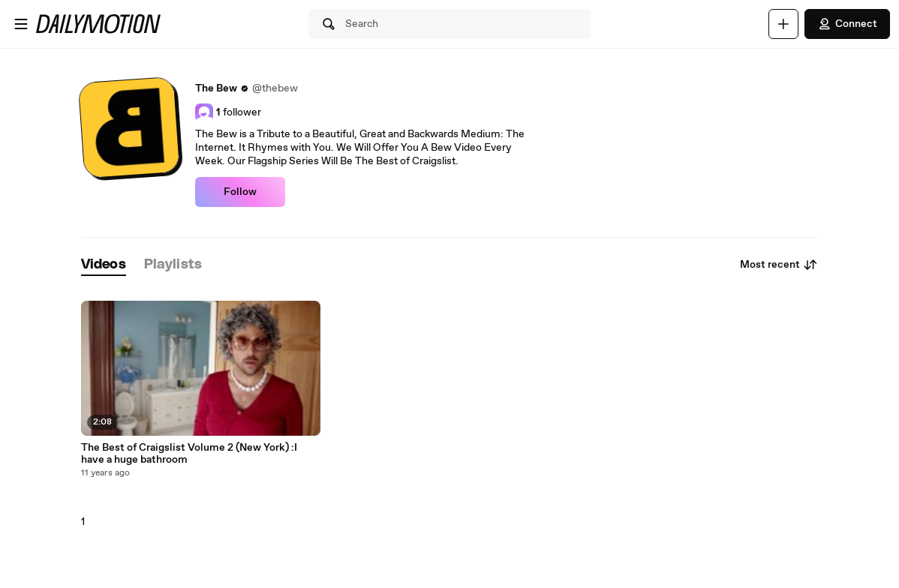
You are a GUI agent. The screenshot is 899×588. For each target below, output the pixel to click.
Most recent (779, 265)
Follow (240, 192)
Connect (847, 24)
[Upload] (783, 24)
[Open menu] (21, 24)
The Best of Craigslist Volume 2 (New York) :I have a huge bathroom (189, 454)
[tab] (104, 265)
